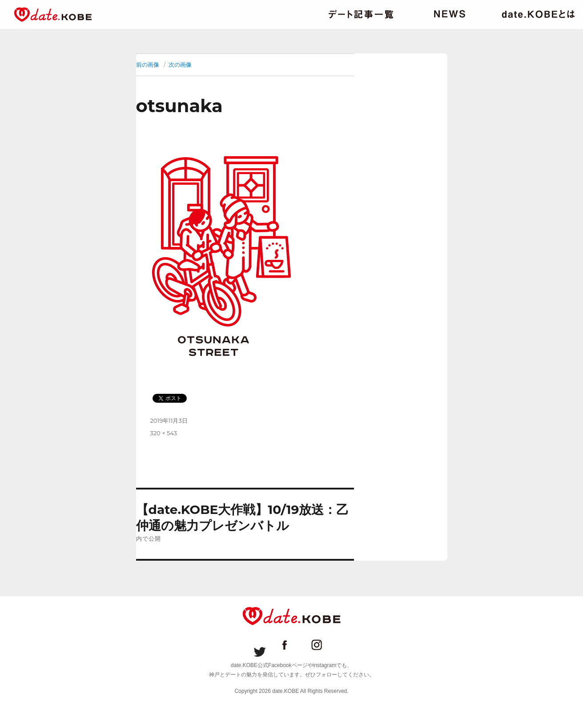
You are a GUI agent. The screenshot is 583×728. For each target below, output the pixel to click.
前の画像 (148, 65)
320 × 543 (164, 433)
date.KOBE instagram (324, 645)
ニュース (450, 14)
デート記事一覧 (361, 14)
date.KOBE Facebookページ (292, 645)
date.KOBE (53, 14)
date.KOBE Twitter (260, 645)
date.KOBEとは (538, 14)
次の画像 (180, 65)
